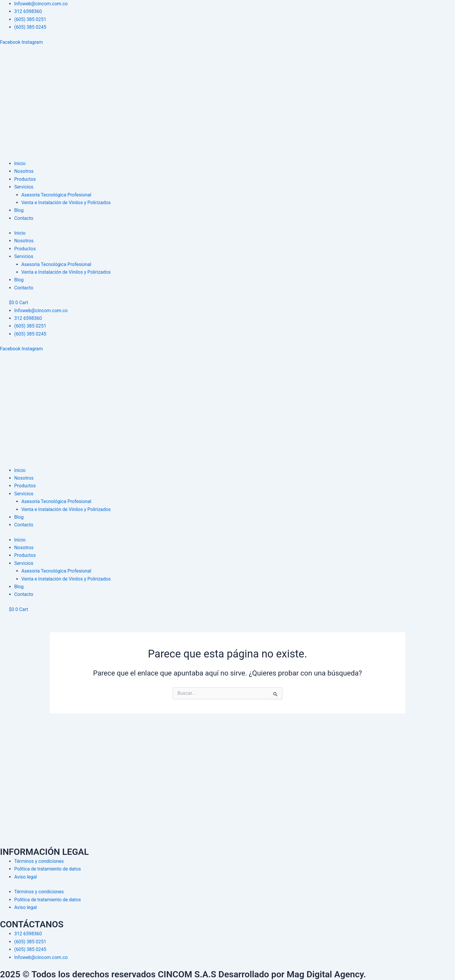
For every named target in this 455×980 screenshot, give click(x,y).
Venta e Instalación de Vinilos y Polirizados (66, 203)
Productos (25, 179)
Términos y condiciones (39, 861)
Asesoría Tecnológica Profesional (57, 195)
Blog (19, 210)
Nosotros (24, 171)
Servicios (24, 187)
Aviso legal (26, 877)
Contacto (24, 218)
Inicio (20, 163)
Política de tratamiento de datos (48, 869)
